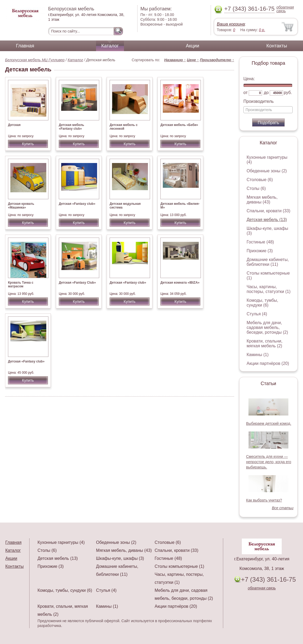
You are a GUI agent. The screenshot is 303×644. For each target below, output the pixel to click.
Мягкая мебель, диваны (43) (262, 200)
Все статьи (283, 508)
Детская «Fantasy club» (77, 204)
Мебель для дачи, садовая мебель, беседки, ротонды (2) (267, 327)
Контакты (277, 46)
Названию (175, 60)
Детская (14, 125)
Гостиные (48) (260, 242)
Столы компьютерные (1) (179, 566)
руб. (288, 93)
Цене (193, 60)
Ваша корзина (231, 24)
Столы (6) (256, 188)
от (246, 93)
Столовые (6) (260, 180)
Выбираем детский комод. (269, 423)
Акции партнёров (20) (268, 363)
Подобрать (269, 123)
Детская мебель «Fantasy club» (71, 127)
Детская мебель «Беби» (179, 125)
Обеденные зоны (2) (267, 171)
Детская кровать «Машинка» (21, 206)
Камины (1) (258, 355)
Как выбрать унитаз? (264, 500)
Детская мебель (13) (267, 220)
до (266, 93)
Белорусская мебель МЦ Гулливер (35, 60)
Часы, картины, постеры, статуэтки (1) (269, 289)
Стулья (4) (257, 314)
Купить (28, 144)
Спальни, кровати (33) (268, 211)
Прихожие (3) (260, 251)
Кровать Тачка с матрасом (21, 284)
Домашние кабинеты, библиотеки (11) (268, 262)
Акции (193, 46)
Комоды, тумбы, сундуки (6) (262, 303)
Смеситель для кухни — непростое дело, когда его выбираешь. (269, 462)
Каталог (110, 46)
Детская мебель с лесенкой (124, 127)
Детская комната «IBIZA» (180, 283)
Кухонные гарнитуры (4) (61, 542)
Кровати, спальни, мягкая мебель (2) (265, 343)
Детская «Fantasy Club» (77, 283)
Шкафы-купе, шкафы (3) (120, 558)
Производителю (217, 60)
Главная (25, 46)
